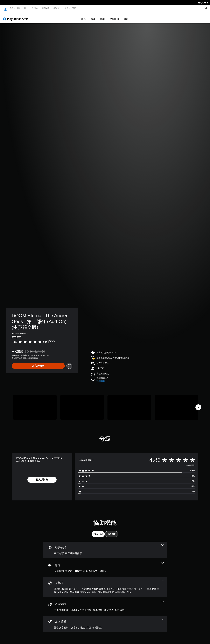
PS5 (19, 8)
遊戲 (12, 8)
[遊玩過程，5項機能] (105, 604)
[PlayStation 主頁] (5, 8)
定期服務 (114, 16)
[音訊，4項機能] (105, 565)
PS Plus (35, 8)
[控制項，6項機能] (105, 584)
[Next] (198, 405)
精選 (93, 16)
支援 (74, 8)
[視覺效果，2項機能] (105, 547)
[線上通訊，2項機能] (105, 621)
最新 (83, 16)
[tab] (98, 531)
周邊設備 (45, 8)
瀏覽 (126, 16)
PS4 (26, 8)
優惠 (102, 16)
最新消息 (57, 8)
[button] (101, 378)
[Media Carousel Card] (35, 405)
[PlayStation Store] (17, 16)
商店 (67, 8)
